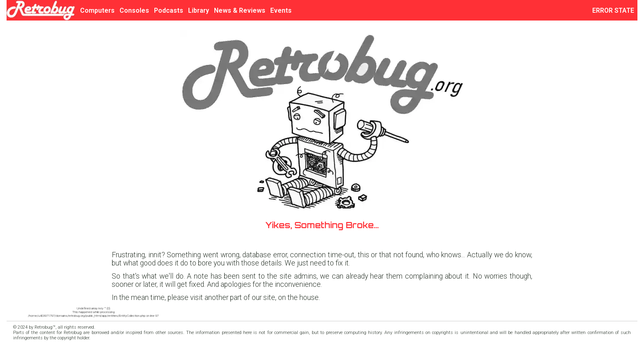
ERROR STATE (615, 10)
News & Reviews (240, 10)
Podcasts (169, 10)
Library (199, 10)
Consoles (134, 10)
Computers (97, 10)
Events (281, 10)
